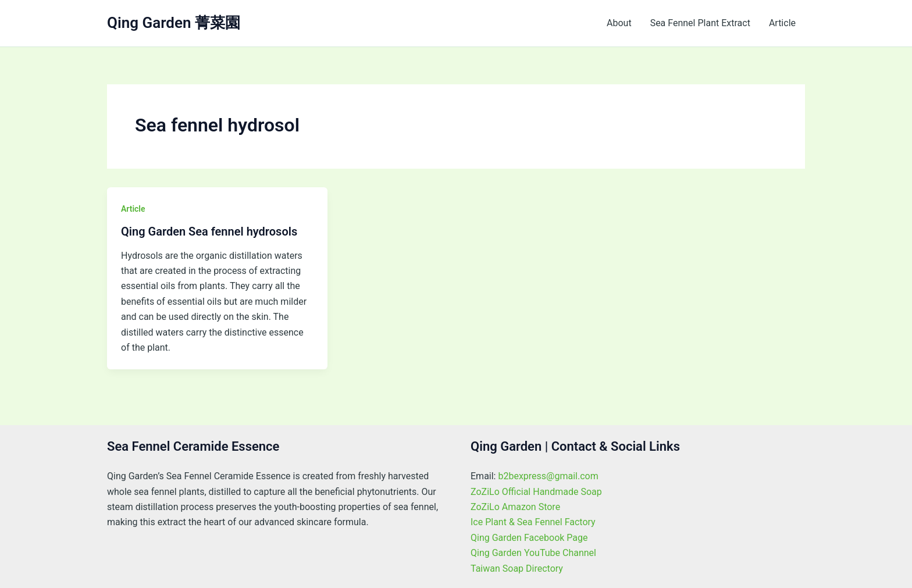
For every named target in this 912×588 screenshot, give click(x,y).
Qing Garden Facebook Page (529, 538)
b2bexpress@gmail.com (548, 476)
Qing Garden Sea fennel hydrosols (209, 231)
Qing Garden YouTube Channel (533, 553)
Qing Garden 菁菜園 (174, 23)
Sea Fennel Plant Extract (700, 23)
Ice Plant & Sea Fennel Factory (533, 522)
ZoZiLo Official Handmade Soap (536, 492)
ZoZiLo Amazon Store (515, 507)
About (619, 23)
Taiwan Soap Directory (517, 569)
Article (782, 23)
